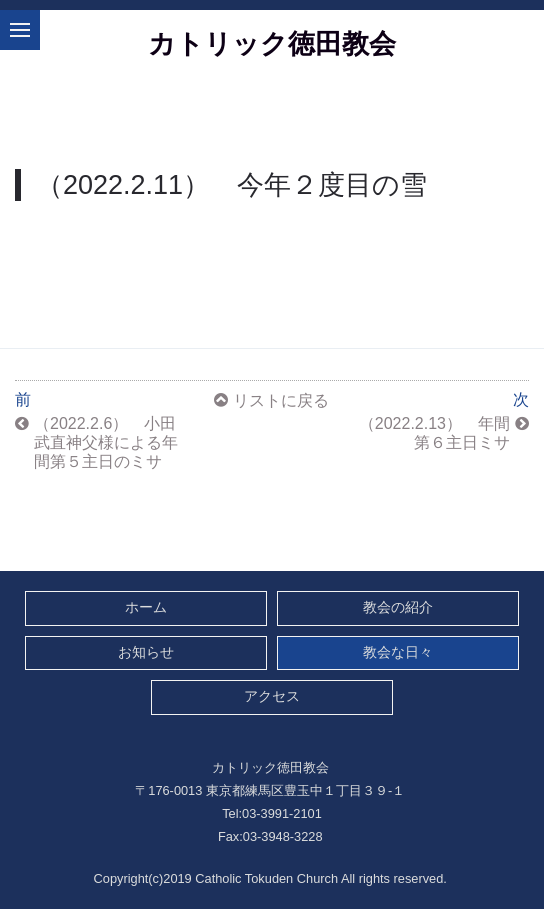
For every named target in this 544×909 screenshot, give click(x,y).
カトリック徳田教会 (272, 44)
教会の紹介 (398, 607)
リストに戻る (281, 400)
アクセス (272, 696)
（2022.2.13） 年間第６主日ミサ (434, 433)
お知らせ (146, 652)
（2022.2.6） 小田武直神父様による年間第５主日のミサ (106, 442)
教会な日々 (398, 652)
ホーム (146, 607)
